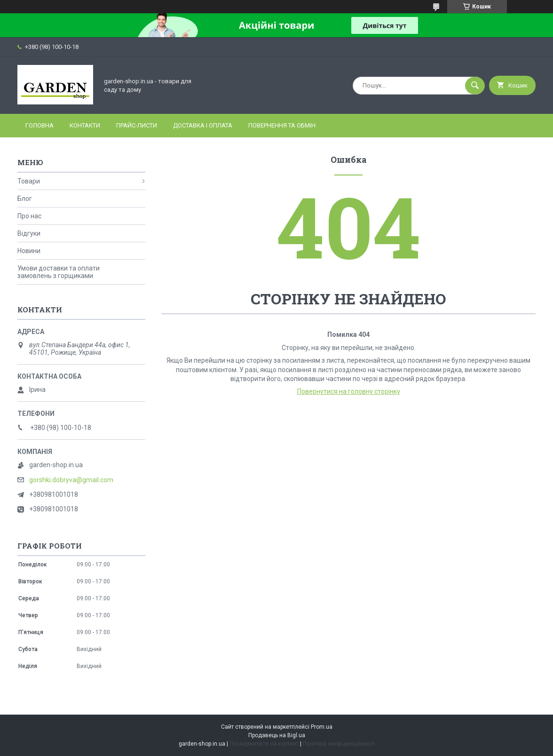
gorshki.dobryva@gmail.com (71, 480)
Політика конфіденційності (339, 744)
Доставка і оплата (203, 125)
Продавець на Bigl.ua (277, 735)
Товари (29, 181)
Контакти (85, 125)
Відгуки (29, 233)
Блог (25, 199)
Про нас (29, 216)
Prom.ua (322, 727)
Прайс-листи (137, 125)
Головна (39, 125)
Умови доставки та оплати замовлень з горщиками (59, 272)
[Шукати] (475, 86)
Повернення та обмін (282, 125)
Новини (29, 251)
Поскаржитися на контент (264, 744)
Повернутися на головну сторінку (349, 391)
